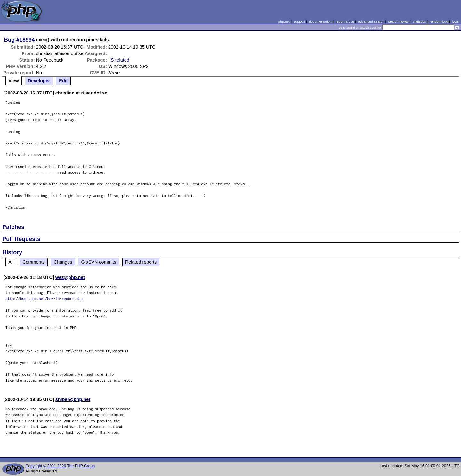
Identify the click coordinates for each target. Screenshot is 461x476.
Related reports (141, 262)
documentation (320, 21)
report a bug (345, 21)
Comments (34, 262)
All (11, 262)
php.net (284, 21)
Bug (10, 40)
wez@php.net (70, 277)
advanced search (371, 21)
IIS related (119, 60)
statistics (419, 21)
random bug (439, 21)
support (299, 21)
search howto (398, 21)
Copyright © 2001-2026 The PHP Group (60, 466)
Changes (63, 262)
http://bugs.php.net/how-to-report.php (44, 298)
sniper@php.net (73, 399)
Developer (39, 81)
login (456, 21)
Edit (63, 81)
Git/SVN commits (99, 262)
